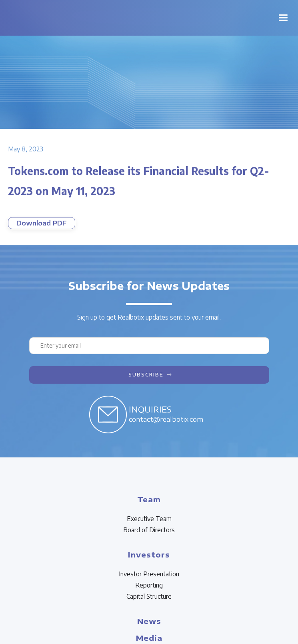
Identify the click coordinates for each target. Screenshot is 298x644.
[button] (283, 18)
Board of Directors (149, 530)
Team (149, 499)
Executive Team (149, 519)
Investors (149, 554)
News (149, 621)
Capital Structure (149, 596)
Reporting (149, 585)
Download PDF (42, 223)
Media (149, 638)
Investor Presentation (149, 574)
